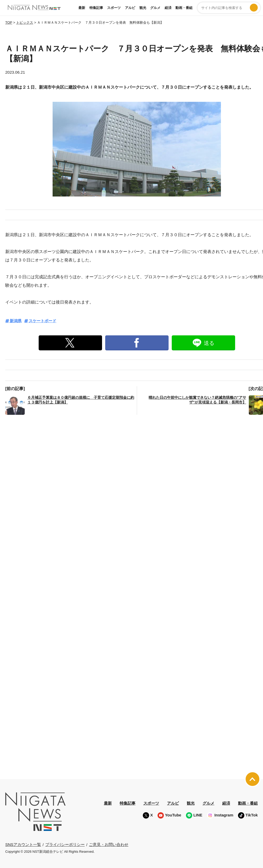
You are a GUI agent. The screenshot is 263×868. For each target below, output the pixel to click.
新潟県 (16, 321)
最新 (82, 8)
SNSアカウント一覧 (23, 844)
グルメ (155, 8)
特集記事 (96, 8)
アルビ (130, 8)
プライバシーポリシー (65, 844)
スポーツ (114, 8)
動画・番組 (184, 8)
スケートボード (42, 321)
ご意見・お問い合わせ (109, 844)
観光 (143, 8)
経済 (168, 8)
